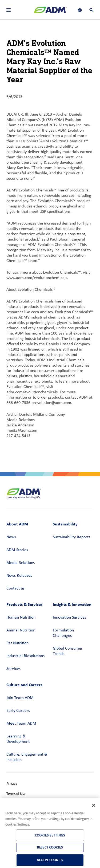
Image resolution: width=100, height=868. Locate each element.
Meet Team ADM (21, 724)
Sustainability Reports (71, 537)
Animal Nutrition (21, 630)
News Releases (19, 576)
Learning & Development (18, 739)
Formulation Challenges (63, 633)
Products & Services (24, 604)
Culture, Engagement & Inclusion (27, 757)
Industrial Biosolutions (25, 656)
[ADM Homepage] (50, 12)
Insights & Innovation (72, 604)
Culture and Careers (24, 685)
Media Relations (21, 563)
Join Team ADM (20, 698)
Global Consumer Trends (68, 651)
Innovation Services (69, 618)
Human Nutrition (21, 618)
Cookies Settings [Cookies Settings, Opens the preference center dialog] (50, 835)
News (11, 537)
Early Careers (18, 711)
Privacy (12, 784)
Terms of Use (16, 794)
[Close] (94, 805)
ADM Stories (17, 550)
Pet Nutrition (17, 643)
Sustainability (65, 524)
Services (13, 669)
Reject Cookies (50, 847)
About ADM (17, 524)
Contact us (15, 588)
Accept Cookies (50, 860)
